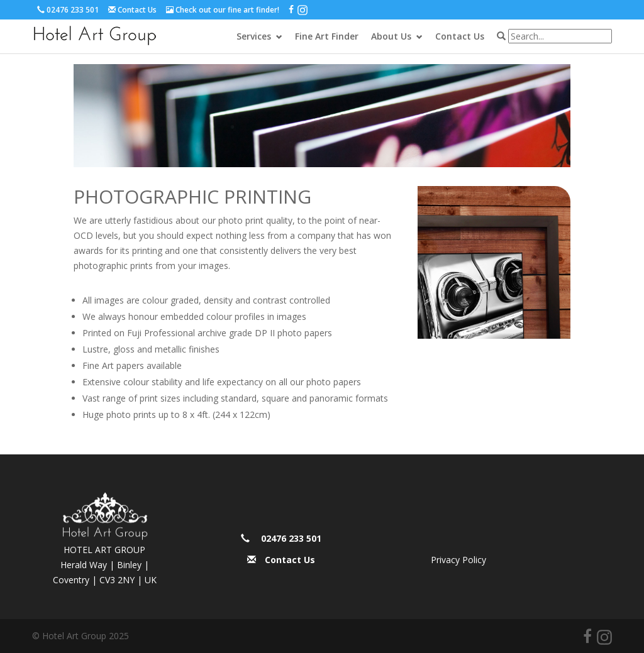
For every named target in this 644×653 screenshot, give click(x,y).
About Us (391, 36)
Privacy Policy (458, 560)
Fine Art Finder (327, 36)
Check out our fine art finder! (227, 10)
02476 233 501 (73, 10)
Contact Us (137, 10)
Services (254, 36)
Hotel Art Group (95, 36)
